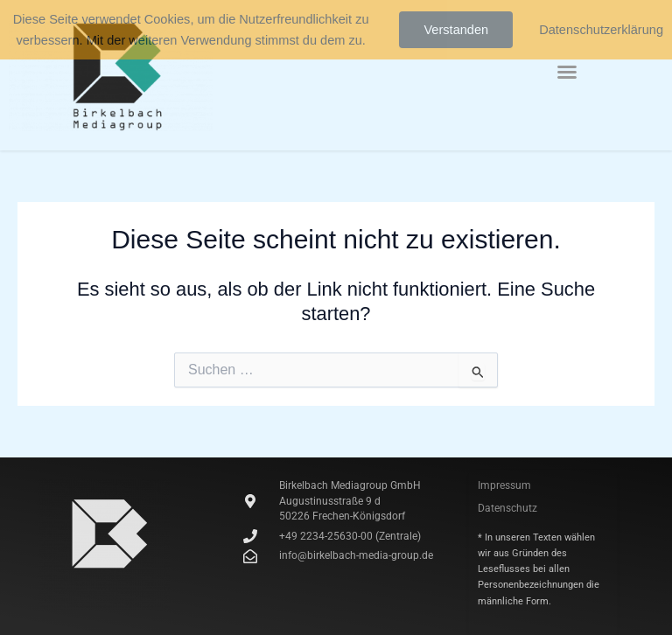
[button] (567, 72)
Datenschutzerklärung (601, 30)
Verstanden (456, 30)
